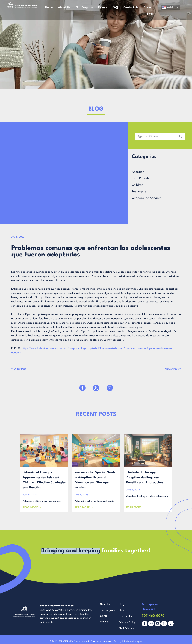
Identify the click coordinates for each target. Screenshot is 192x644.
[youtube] (158, 624)
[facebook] (145, 624)
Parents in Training (77, 610)
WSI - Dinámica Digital (132, 642)
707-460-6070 (153, 616)
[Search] (160, 137)
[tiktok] (171, 624)
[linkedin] (164, 624)
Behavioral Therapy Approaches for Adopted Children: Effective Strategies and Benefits (44, 480)
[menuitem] (49, 8)
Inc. (90, 610)
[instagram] (151, 624)
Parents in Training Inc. (91, 642)
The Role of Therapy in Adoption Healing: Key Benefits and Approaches (145, 478)
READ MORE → (32, 508)
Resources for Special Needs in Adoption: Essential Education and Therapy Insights (95, 480)
